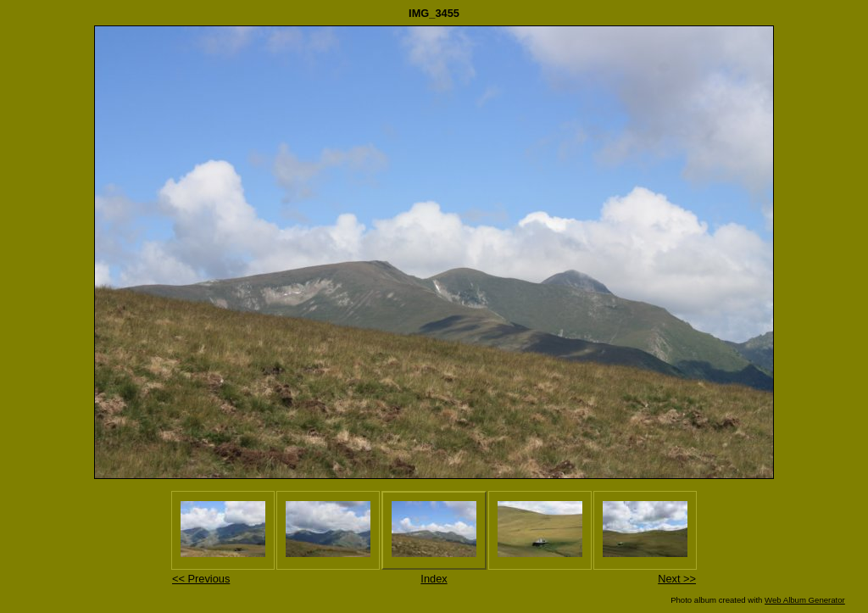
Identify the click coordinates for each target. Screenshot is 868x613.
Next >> (677, 579)
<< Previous (201, 579)
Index (434, 579)
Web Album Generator (805, 600)
